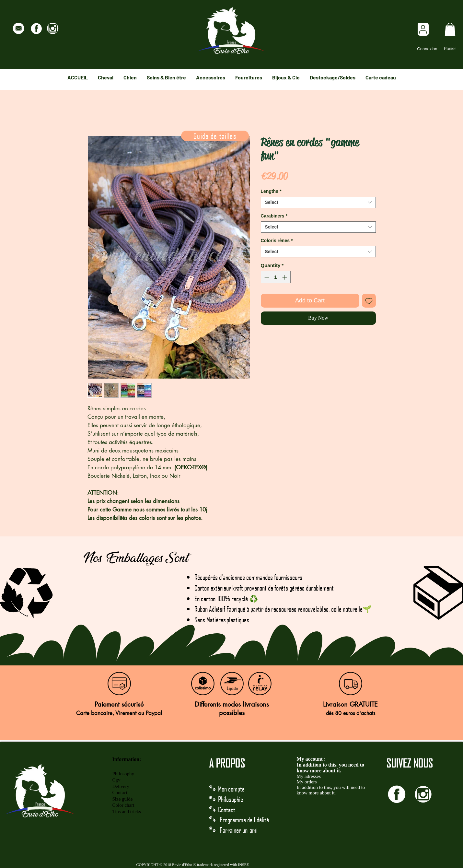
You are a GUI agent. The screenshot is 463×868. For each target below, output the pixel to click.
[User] (423, 29)
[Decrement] (266, 277)
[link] (450, 29)
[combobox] (318, 202)
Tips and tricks (127, 812)
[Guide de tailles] (215, 136)
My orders (307, 782)
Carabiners (274, 216)
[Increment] (285, 277)
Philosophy (123, 774)
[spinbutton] (276, 277)
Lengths (271, 191)
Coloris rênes (277, 240)
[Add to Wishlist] (369, 301)
